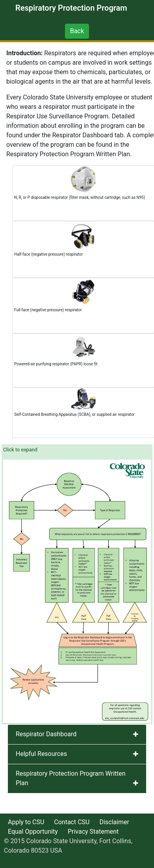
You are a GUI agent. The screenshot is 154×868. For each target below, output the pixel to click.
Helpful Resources (41, 754)
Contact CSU (72, 822)
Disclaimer (114, 822)
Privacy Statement (93, 832)
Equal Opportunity (33, 832)
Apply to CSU (26, 822)
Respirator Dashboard (46, 734)
